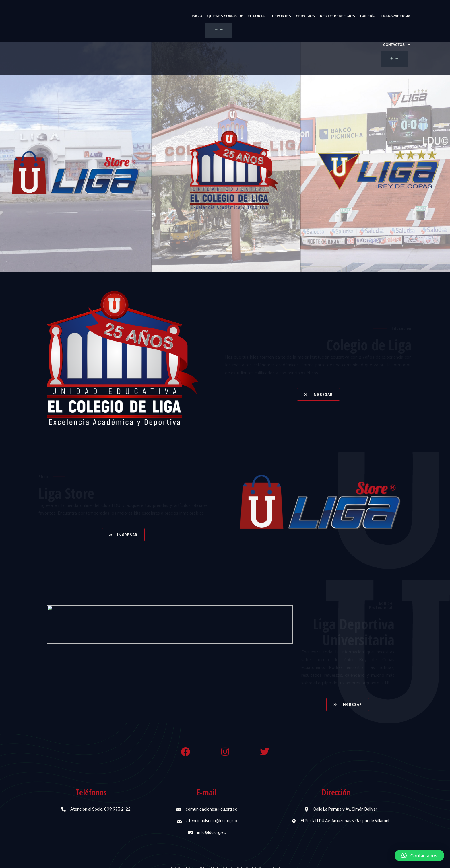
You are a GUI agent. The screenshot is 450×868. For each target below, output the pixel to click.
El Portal (225, 16)
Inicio (165, 16)
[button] (318, 372)
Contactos (397, 16)
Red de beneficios (305, 16)
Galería (335, 16)
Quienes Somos (193, 16)
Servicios (273, 16)
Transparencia (363, 16)
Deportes (249, 16)
